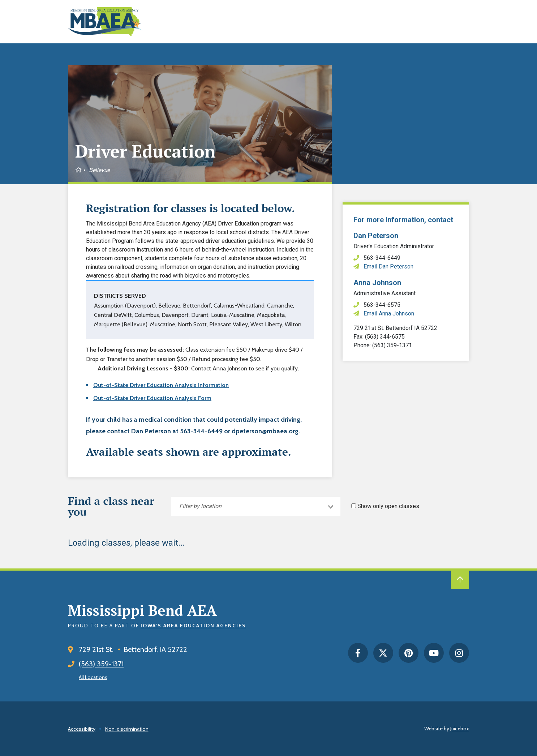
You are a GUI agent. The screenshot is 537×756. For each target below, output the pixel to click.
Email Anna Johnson (389, 313)
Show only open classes (388, 506)
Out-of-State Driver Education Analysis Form (152, 398)
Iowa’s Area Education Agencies (193, 626)
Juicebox (460, 729)
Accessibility (82, 729)
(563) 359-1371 (101, 664)
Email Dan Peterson (388, 267)
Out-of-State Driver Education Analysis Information (161, 385)
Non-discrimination (127, 729)
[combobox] (256, 506)
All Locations (93, 677)
